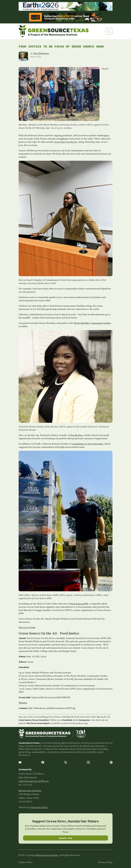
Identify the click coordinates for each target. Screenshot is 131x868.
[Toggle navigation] (109, 31)
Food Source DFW (79, 604)
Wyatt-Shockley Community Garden (92, 323)
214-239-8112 (25, 802)
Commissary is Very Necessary (87, 444)
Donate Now (65, 838)
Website (23, 703)
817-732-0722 (25, 785)
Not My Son (76, 435)
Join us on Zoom (27, 627)
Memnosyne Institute (30, 790)
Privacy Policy (105, 862)
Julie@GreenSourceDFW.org (34, 781)
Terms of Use (25, 862)
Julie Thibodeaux (41, 53)
